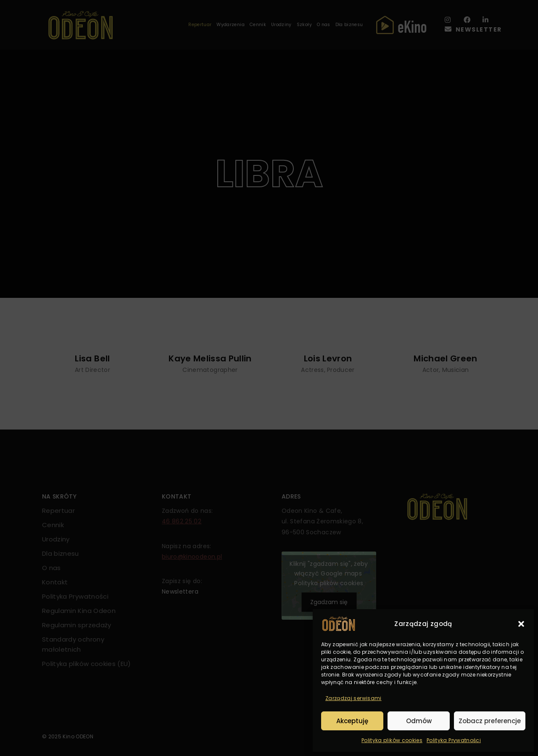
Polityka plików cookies (392, 740)
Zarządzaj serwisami (353, 698)
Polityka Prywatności (454, 740)
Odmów (419, 721)
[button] (521, 624)
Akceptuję (352, 721)
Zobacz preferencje (490, 721)
